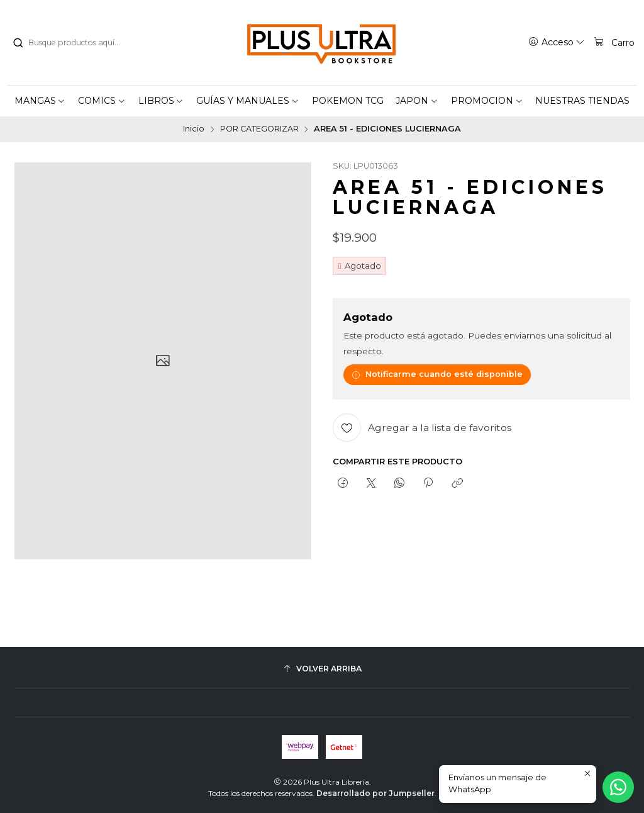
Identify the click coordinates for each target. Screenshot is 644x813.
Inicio (194, 129)
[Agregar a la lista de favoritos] (422, 428)
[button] (40, 101)
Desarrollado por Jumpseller (375, 793)
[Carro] (614, 42)
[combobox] (76, 43)
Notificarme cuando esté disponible (437, 374)
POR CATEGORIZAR (259, 129)
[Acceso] (557, 42)
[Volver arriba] (322, 669)
